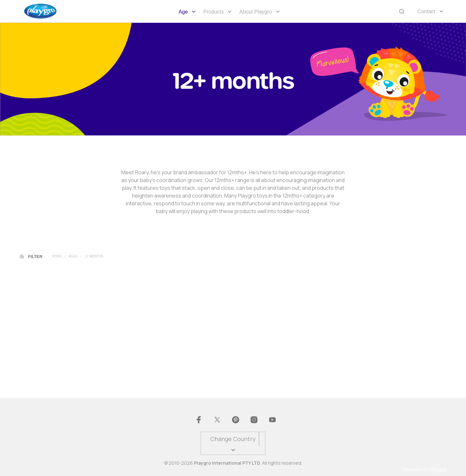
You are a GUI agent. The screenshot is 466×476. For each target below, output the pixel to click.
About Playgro (255, 12)
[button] (35, 256)
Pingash (438, 470)
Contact (426, 11)
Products (213, 12)
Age (183, 12)
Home (57, 256)
